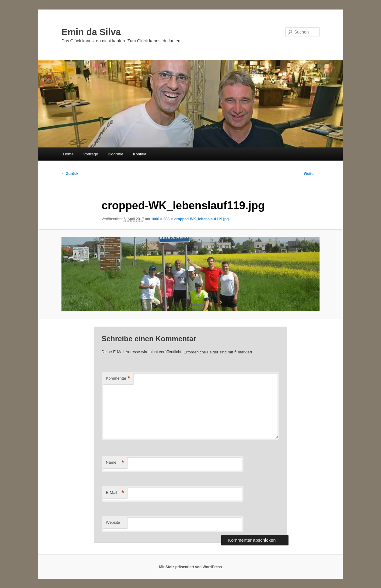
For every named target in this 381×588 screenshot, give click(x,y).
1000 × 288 (160, 219)
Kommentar (118, 379)
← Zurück (70, 174)
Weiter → (312, 174)
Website (113, 522)
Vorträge (91, 154)
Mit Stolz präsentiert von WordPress (190, 567)
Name (115, 463)
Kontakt (140, 154)
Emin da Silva (91, 32)
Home (68, 154)
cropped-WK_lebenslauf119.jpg (202, 219)
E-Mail (115, 493)
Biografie (115, 154)
